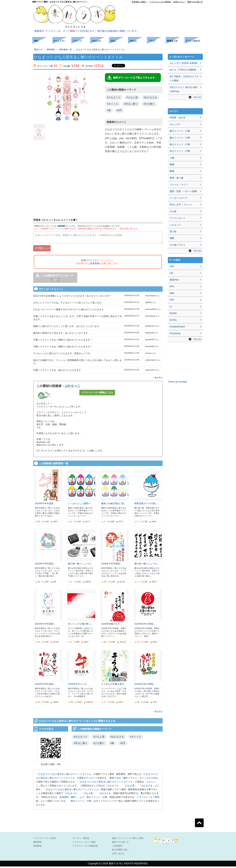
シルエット (175, 225)
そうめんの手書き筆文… (114, 686)
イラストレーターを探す (45, 840)
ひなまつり (113, 787)
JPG (172, 266)
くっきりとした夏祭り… (81, 505)
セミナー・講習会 (81, 840)
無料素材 (51, 50)
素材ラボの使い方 (195, 2)
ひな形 (173, 211)
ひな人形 (130, 787)
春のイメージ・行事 (97, 799)
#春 (109, 110)
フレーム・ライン (179, 185)
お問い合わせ (118, 855)
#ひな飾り (149, 104)
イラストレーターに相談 (84, 844)
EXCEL (173, 320)
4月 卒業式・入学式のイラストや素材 (184, 79)
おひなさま (147, 787)
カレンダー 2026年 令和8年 (184, 63)
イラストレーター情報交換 (85, 847)
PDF (172, 300)
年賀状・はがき (178, 118)
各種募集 (37, 847)
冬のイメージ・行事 (180, 151)
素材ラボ (38, 50)
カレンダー (175, 124)
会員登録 (61, 226)
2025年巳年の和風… (145, 625)
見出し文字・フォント (181, 205)
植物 (172, 164)
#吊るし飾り (131, 104)
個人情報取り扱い (120, 851)
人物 (172, 158)
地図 (172, 238)
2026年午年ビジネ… (78, 686)
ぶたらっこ (73, 388)
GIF (171, 273)
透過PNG (174, 280)
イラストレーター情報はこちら (97, 394)
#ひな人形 (132, 97)
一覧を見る (158, 379)
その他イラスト (178, 245)
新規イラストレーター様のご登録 (128, 840)
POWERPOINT (177, 327)
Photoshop (175, 333)
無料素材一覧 (66, 50)
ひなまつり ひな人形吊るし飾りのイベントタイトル (65, 776)
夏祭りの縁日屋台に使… (114, 505)
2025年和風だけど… (112, 625)
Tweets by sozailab (177, 382)
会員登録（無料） (139, 2)
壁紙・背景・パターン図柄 (183, 191)
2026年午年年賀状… (45, 505)
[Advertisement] (163, 11)
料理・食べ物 (176, 178)
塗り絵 (173, 231)
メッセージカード (179, 198)
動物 (172, 171)
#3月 (119, 110)
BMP (172, 293)
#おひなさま (151, 97)
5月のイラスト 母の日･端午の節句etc (184, 89)
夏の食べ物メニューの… (81, 565)
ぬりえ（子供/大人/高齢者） (184, 70)
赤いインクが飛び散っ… (81, 625)
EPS (172, 286)
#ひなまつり (114, 97)
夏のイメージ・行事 (180, 138)
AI (171, 307)
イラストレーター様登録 (160, 2)
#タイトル (113, 104)
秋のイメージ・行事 (180, 144)
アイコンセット (178, 218)
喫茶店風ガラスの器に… (147, 505)
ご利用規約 (117, 847)
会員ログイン (179, 2)
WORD (173, 313)
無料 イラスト (130, 779)
